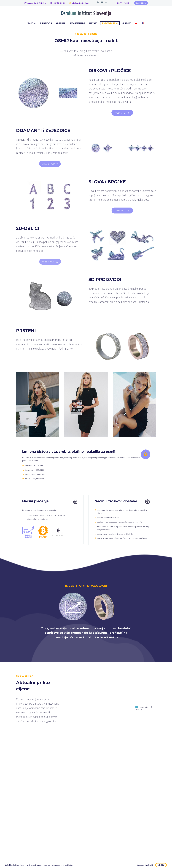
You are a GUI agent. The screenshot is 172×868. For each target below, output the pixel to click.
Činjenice (61, 23)
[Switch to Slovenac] (136, 23)
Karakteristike (77, 23)
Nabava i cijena (110, 23)
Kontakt (126, 23)
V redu (161, 865)
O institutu (46, 23)
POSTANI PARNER (123, 3)
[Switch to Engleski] (143, 23)
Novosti (94, 23)
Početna (31, 23)
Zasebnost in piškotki (145, 865)
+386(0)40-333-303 (59, 3)
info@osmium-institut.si (80, 3)
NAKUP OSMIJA (141, 3)
